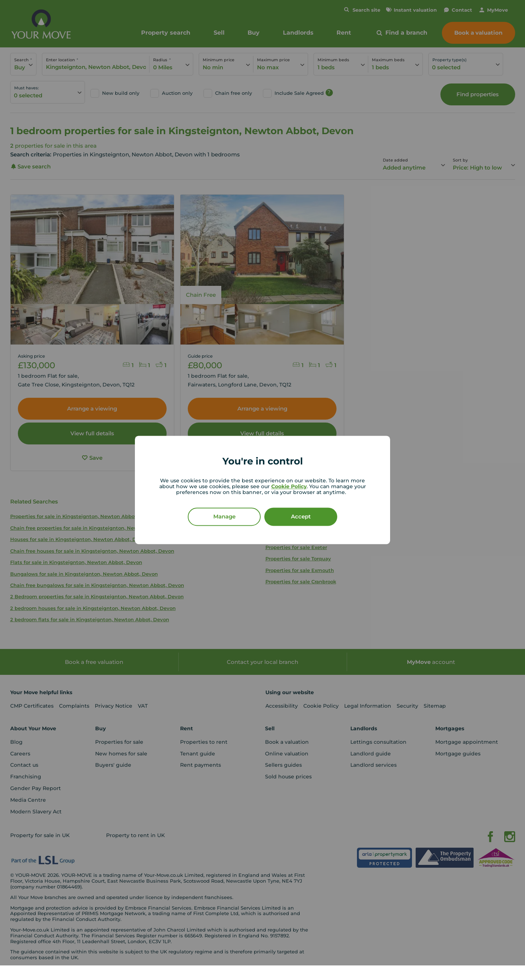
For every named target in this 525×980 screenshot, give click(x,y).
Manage (224, 517)
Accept (301, 517)
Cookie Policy (289, 487)
